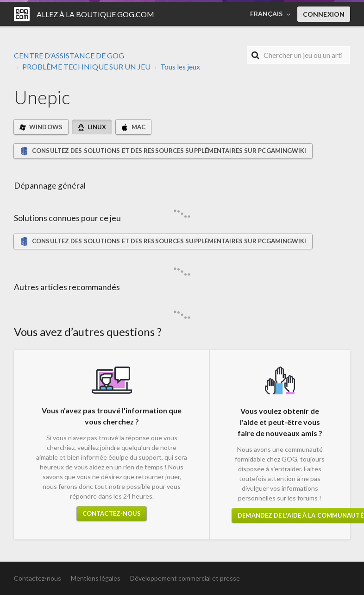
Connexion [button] (324, 14)
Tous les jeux (180, 66)
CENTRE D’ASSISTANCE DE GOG (69, 55)
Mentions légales (96, 578)
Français (267, 14)
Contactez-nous (112, 513)
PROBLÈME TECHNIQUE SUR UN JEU (86, 66)
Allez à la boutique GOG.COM (95, 14)
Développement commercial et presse (185, 578)
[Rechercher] (298, 55)
